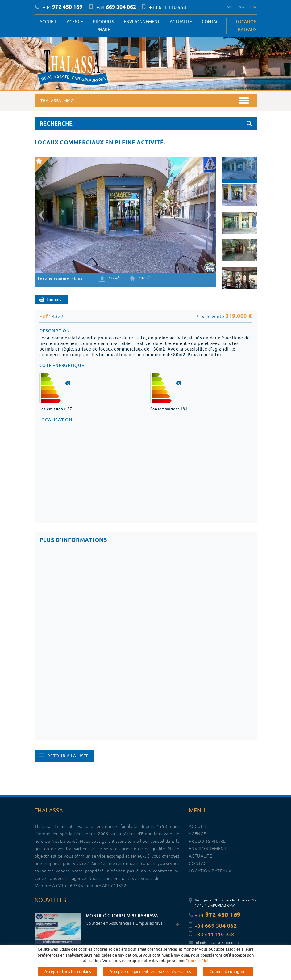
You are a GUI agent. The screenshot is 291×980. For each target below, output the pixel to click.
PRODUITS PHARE (103, 26)
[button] (41, 213)
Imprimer (51, 300)
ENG (240, 7)
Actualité (181, 22)
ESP (228, 7)
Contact (212, 22)
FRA (253, 7)
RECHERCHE (146, 124)
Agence (75, 22)
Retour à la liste (64, 756)
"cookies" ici (197, 961)
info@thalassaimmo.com (214, 943)
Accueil (48, 22)
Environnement (142, 22)
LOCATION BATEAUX (246, 26)
